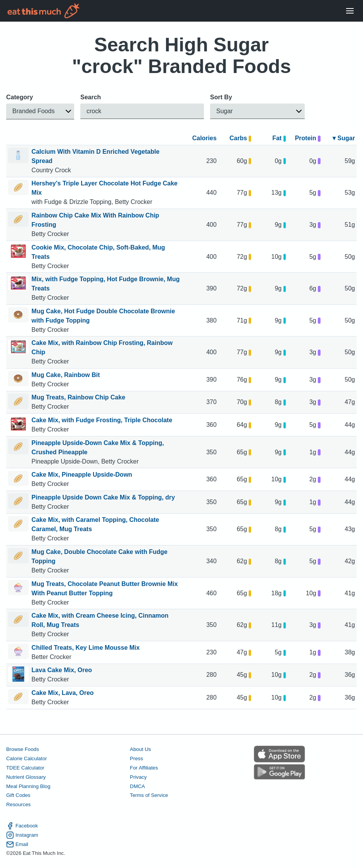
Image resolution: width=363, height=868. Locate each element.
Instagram (22, 835)
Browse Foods (23, 749)
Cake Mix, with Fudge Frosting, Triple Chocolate (102, 420)
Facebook (22, 826)
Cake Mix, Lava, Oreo (63, 693)
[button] (40, 111)
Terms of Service (149, 795)
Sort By (221, 97)
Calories (204, 138)
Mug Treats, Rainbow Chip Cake (79, 397)
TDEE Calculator (25, 768)
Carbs (240, 138)
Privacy (138, 777)
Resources (18, 804)
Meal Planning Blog (28, 786)
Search (91, 97)
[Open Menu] (350, 11)
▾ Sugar (344, 138)
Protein (308, 138)
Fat (279, 138)
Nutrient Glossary (26, 777)
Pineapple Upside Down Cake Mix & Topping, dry (103, 497)
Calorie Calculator (26, 758)
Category (20, 97)
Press (136, 758)
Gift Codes (18, 795)
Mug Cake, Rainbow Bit (66, 375)
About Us (140, 749)
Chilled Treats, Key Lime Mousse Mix (86, 648)
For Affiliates (144, 768)
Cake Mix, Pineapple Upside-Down (82, 475)
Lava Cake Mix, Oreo (62, 670)
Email (17, 844)
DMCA (137, 786)
